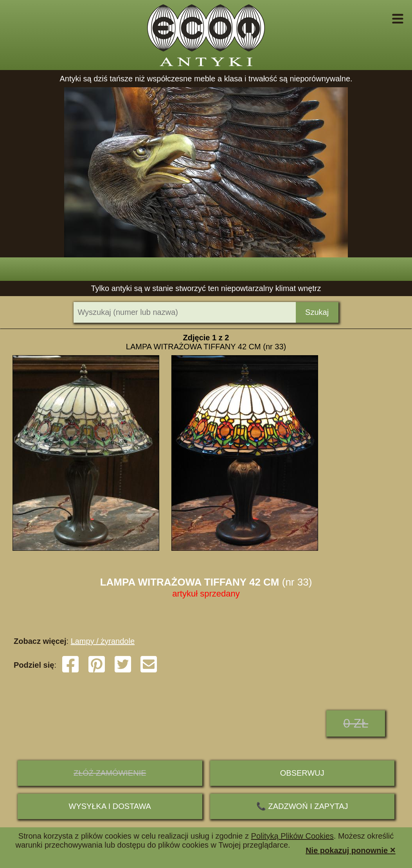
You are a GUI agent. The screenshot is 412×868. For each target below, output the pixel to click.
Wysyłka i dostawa (110, 806)
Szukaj (317, 312)
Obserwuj (302, 773)
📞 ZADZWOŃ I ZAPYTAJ (302, 806)
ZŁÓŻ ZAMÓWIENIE (110, 773)
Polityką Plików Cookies (292, 836)
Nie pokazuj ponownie (351, 850)
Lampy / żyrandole (103, 641)
